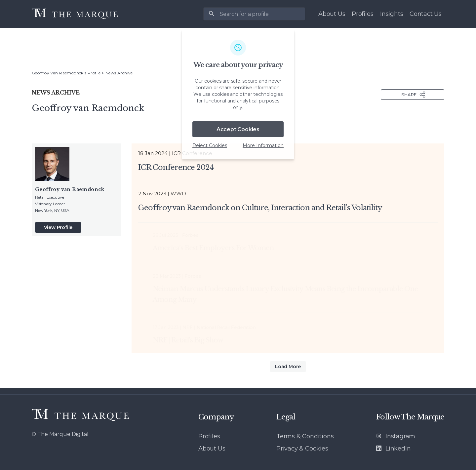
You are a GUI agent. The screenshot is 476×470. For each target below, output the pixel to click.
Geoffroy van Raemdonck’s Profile (66, 73)
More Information (263, 145)
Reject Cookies (210, 145)
